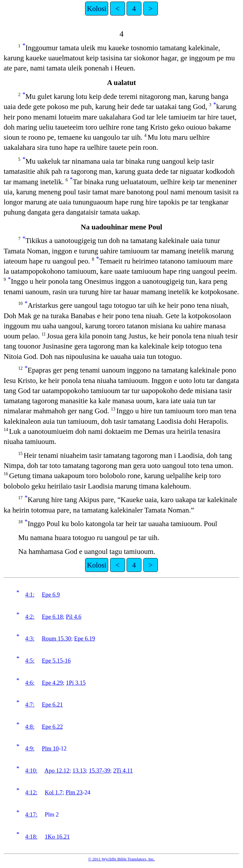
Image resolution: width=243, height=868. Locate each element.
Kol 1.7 (54, 792)
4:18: (31, 837)
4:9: (30, 748)
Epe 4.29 (52, 683)
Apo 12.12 (57, 771)
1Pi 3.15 (76, 683)
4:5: (30, 661)
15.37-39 (100, 771)
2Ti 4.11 (123, 771)
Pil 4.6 (74, 617)
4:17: (31, 814)
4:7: (30, 704)
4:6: (30, 683)
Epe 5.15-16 (56, 661)
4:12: (31, 792)
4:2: (30, 617)
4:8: (30, 727)
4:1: (30, 595)
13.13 (79, 771)
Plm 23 (74, 792)
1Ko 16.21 (57, 837)
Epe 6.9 (51, 595)
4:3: (30, 638)
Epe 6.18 (52, 617)
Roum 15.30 (56, 638)
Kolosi (97, 9)
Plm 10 (50, 748)
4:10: (31, 771)
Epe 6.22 (52, 727)
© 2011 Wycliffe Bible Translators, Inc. (122, 859)
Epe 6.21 (52, 704)
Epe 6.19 (84, 638)
